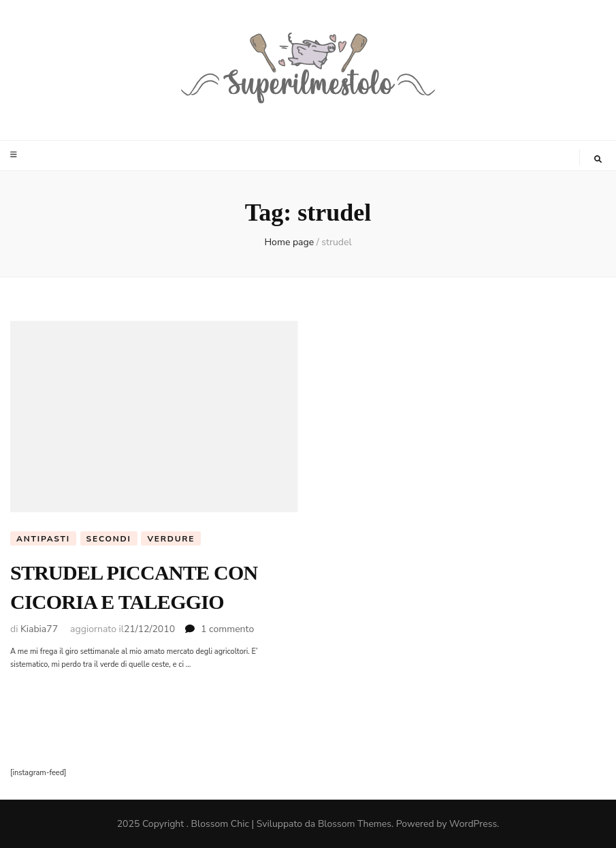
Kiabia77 (39, 629)
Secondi (109, 539)
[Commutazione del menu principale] (15, 155)
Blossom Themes (355, 824)
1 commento (227, 629)
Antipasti (43, 539)
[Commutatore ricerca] (598, 159)
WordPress (473, 824)
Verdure (171, 539)
